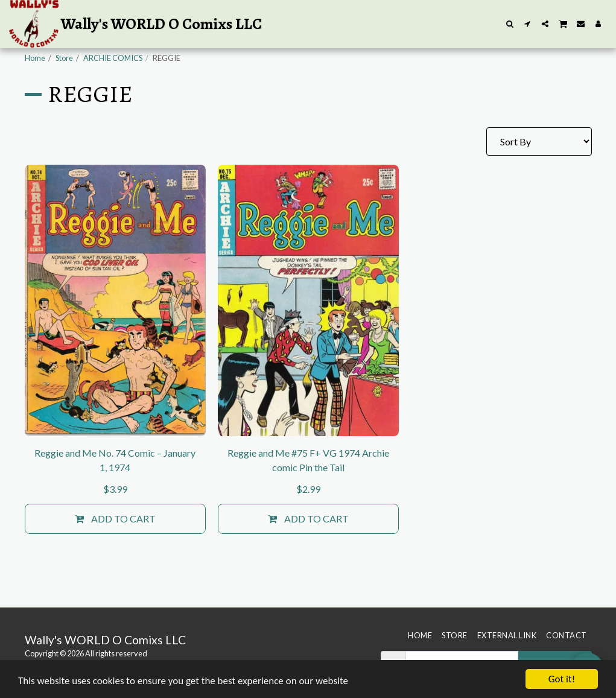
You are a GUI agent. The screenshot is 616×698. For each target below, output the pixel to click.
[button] (510, 24)
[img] (115, 300)
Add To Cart (115, 519)
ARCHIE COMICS (113, 58)
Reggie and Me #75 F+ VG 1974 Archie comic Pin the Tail (308, 460)
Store (64, 58)
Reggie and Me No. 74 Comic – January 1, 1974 (115, 460)
